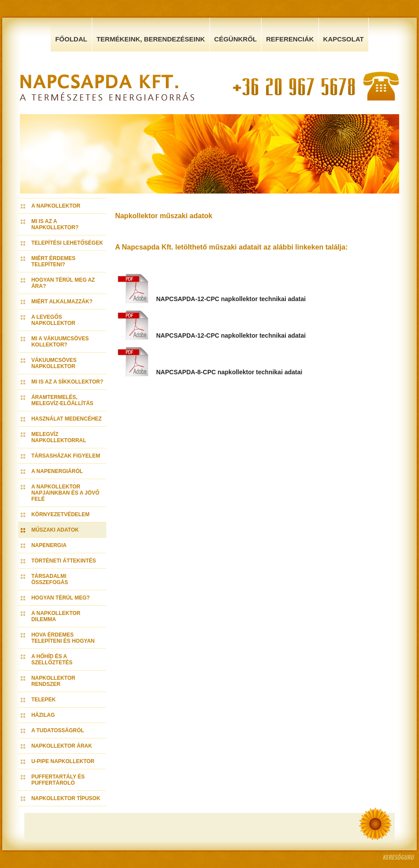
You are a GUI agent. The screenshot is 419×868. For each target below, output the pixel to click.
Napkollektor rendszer (53, 681)
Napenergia (49, 545)
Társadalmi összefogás (50, 579)
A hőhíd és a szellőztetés (52, 659)
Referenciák (290, 39)
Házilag (43, 715)
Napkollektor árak (62, 746)
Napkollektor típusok (66, 798)
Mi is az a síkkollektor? (67, 382)
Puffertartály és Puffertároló (58, 780)
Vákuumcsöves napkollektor (54, 363)
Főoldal (71, 39)
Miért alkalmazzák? (62, 302)
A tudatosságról (58, 730)
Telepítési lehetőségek (67, 243)
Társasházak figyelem (66, 456)
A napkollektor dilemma (56, 616)
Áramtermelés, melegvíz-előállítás (62, 400)
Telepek (43, 700)
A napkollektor (56, 206)
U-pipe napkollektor (63, 761)
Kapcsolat (344, 39)
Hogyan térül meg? (61, 598)
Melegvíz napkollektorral (59, 437)
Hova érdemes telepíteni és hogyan (63, 638)
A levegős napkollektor (53, 320)
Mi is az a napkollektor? (55, 224)
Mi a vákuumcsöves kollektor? (60, 342)
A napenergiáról (57, 471)
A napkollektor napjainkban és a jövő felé (65, 493)
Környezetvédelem (60, 514)
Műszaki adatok (55, 530)
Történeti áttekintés (64, 561)
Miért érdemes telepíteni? (53, 261)
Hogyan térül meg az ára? (63, 283)
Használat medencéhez (67, 419)
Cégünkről (236, 39)
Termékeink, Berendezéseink (151, 39)
